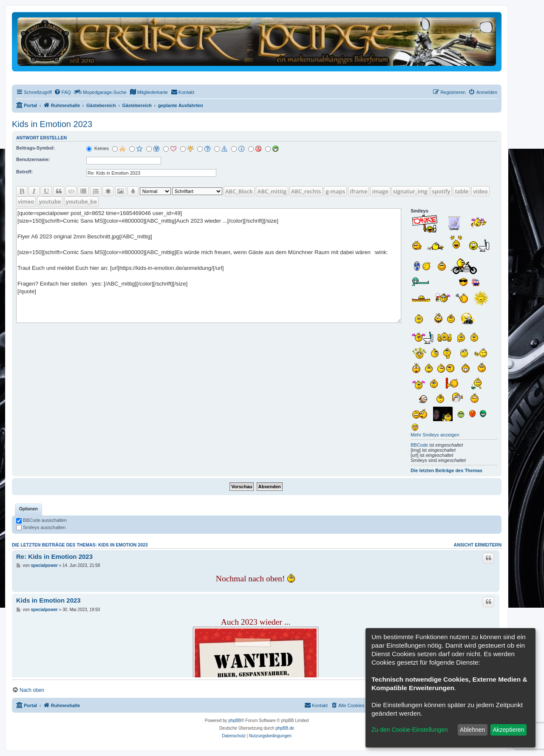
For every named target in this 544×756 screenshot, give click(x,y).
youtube (50, 201)
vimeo (26, 201)
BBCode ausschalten (41, 520)
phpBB (235, 721)
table (462, 191)
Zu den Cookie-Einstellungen (410, 730)
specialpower (44, 565)
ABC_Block (239, 191)
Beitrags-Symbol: (35, 148)
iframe (358, 191)
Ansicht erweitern (478, 545)
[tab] (28, 510)
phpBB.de (285, 728)
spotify (441, 191)
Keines (98, 148)
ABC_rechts (306, 191)
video (480, 191)
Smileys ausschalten (41, 527)
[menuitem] (62, 92)
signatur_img (410, 191)
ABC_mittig (272, 191)
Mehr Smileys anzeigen (435, 435)
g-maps (335, 191)
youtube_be (81, 201)
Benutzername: (33, 159)
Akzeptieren (508, 730)
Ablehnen (472, 730)
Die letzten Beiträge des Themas (446, 470)
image (380, 191)
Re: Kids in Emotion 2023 (54, 556)
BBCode (419, 445)
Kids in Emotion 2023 (52, 124)
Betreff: (24, 172)
